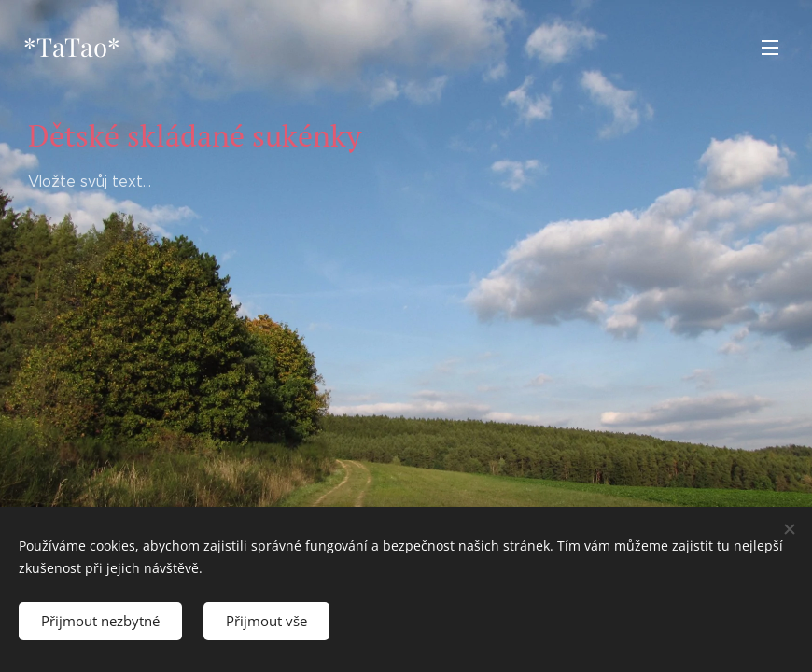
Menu (770, 48)
